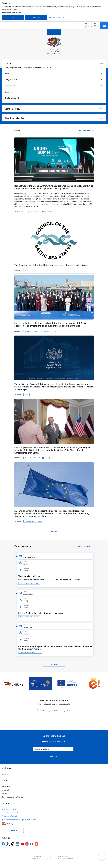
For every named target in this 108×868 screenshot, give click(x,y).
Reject (13, 17)
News (51, 212)
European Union (46, 331)
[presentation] (18, 721)
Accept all (36, 17)
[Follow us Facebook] (3, 844)
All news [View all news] (54, 531)
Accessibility (6, 790)
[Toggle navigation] (104, 25)
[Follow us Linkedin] (17, 844)
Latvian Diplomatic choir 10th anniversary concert (43, 613)
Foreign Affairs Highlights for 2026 (30, 652)
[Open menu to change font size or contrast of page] (95, 26)
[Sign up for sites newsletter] (53, 756)
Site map (5, 793)
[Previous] (5, 684)
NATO (44, 212)
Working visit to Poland (30, 576)
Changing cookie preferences (13, 797)
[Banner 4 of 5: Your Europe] (67, 683)
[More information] (18, 813)
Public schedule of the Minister (29, 583)
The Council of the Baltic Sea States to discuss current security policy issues (51, 265)
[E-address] (6, 824)
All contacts (13, 830)
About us (5, 774)
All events (54, 664)
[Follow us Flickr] (32, 844)
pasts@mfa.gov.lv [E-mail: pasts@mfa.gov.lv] (11, 816)
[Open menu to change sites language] (86, 26)
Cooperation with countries (33, 458)
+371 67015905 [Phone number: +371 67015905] (10, 813)
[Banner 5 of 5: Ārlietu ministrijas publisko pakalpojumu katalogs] (94, 683)
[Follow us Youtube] (22, 844)
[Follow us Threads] (13, 844)
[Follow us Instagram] (27, 844)
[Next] (103, 684)
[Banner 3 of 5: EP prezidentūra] (41, 683)
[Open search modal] (79, 26)
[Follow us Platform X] (8, 844)
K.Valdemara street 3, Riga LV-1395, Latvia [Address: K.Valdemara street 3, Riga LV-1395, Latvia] (20, 820)
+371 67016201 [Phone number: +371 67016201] (10, 809)
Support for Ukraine (33, 212)
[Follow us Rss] (36, 844)
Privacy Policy (7, 786)
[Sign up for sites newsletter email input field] (53, 749)
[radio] (41, 710)
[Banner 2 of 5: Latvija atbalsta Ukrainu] (14, 683)
